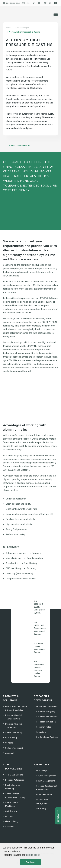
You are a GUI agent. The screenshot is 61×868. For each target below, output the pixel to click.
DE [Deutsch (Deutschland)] (45, 3)
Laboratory (41, 808)
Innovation (41, 732)
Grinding (9, 743)
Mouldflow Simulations (46, 706)
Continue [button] (30, 862)
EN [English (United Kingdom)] (56, 3)
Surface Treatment (14, 748)
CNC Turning (11, 738)
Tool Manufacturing (14, 775)
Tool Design (42, 771)
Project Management (46, 776)
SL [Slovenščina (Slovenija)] (50, 3)
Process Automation (15, 780)
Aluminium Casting (14, 733)
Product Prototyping (46, 712)
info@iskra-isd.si (13, 3)
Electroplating (12, 821)
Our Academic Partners (47, 737)
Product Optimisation (46, 722)
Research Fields (44, 727)
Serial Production (44, 795)
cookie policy (33, 855)
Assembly (10, 753)
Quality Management (45, 781)
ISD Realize (26, 3)
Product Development (46, 717)
